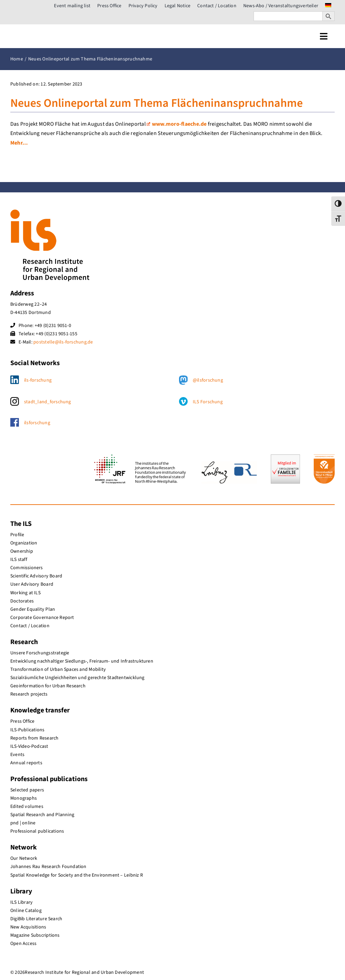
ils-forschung (38, 380)
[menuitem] (328, 6)
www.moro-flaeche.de (177, 124)
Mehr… (19, 143)
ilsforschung (37, 423)
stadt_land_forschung (48, 402)
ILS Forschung (208, 402)
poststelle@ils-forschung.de (63, 342)
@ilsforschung (208, 380)
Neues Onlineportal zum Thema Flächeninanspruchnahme (157, 103)
